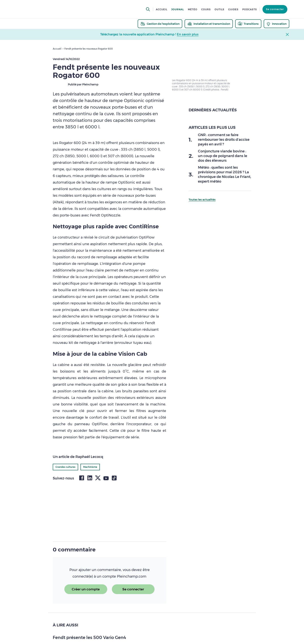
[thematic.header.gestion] (160, 24)
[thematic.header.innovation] (276, 24)
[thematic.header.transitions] (248, 24)
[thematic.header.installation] (209, 24)
